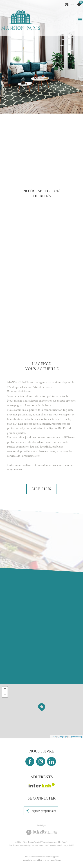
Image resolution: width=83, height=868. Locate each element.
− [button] (5, 695)
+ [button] (5, 689)
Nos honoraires (41, 845)
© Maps (62, 737)
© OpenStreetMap (75, 737)
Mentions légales (27, 845)
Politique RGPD (68, 845)
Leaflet (53, 737)
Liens (51, 845)
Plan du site (14, 845)
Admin (57, 845)
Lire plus (41, 489)
